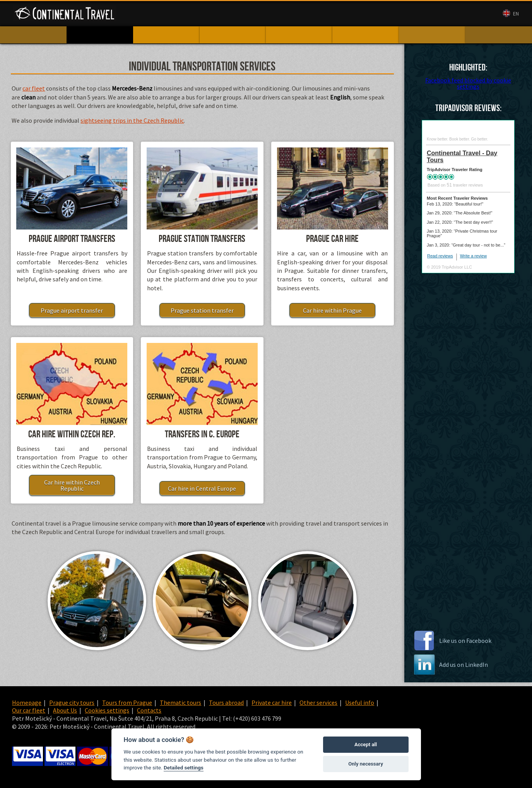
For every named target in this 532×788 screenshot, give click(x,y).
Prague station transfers (202, 239)
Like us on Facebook (465, 641)
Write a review (473, 256)
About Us (347, 14)
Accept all (366, 744)
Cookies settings (107, 710)
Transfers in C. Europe (202, 434)
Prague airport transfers (72, 239)
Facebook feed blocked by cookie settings (468, 83)
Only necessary (366, 764)
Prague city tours (72, 702)
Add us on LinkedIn (464, 665)
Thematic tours (180, 702)
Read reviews (440, 256)
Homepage (27, 702)
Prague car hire (332, 239)
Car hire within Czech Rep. (72, 434)
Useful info (360, 702)
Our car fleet (312, 14)
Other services (318, 702)
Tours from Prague (127, 702)
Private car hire (272, 702)
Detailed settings (184, 767)
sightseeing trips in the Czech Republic (132, 120)
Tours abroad (226, 702)
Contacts (377, 14)
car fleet (34, 88)
